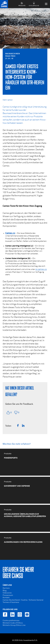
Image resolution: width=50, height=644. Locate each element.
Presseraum (8, 595)
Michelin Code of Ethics (13, 623)
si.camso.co (41, 269)
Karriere (6, 588)
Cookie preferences (11, 621)
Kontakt (6, 598)
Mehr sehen (8, 100)
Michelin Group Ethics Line (14, 625)
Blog (5, 591)
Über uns (7, 585)
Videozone (7, 593)
